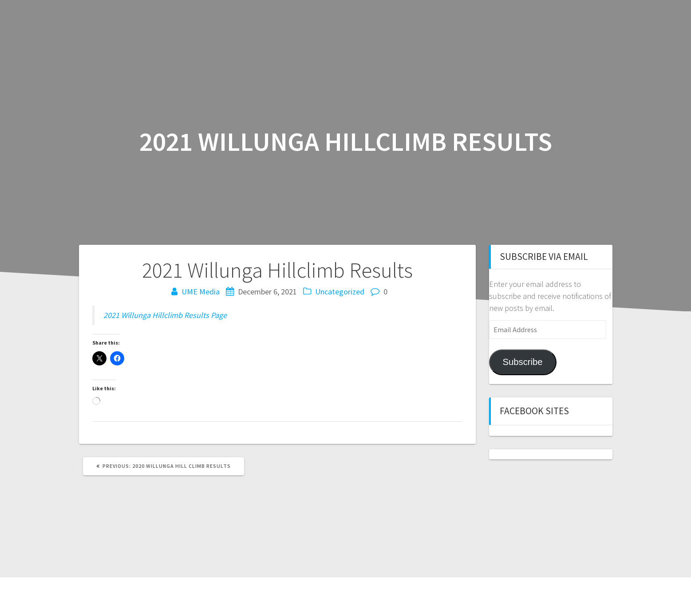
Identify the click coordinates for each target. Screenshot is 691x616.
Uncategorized (340, 292)
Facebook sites (534, 411)
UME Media (201, 292)
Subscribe (522, 362)
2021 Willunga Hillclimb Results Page (165, 315)
